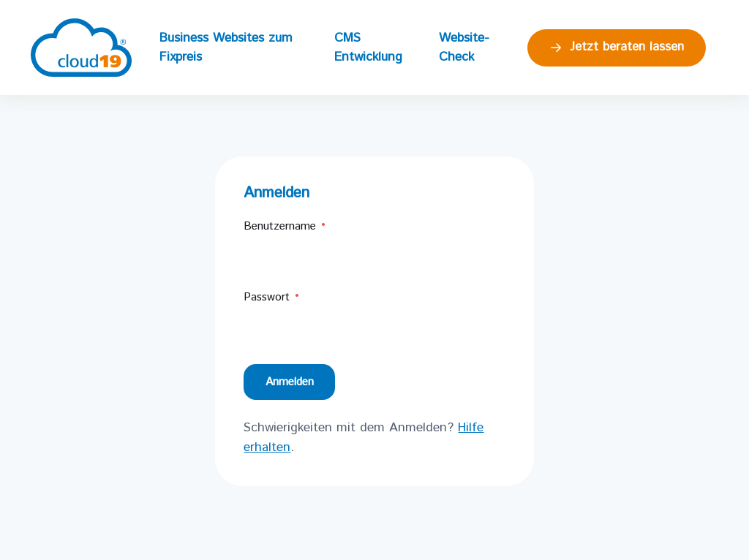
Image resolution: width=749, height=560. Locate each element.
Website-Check (464, 48)
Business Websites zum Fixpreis (226, 48)
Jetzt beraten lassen (616, 47)
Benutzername (285, 226)
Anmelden (290, 382)
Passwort (272, 297)
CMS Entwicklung (368, 48)
